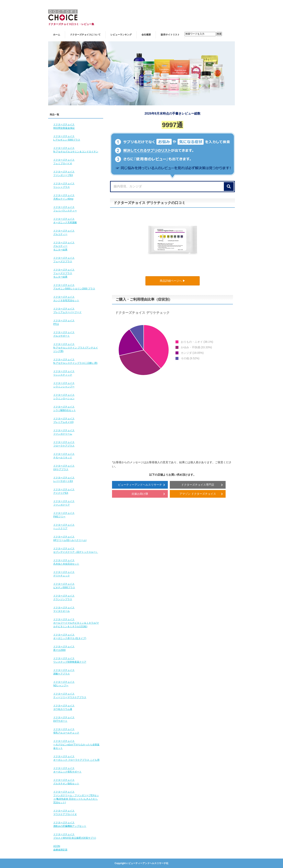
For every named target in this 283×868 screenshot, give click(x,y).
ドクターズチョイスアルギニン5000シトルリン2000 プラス (74, 287)
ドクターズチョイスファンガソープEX (64, 173)
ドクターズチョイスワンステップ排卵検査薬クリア (70, 660)
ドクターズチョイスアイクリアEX (64, 491)
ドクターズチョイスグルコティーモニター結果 (64, 246)
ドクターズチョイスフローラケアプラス (64, 444)
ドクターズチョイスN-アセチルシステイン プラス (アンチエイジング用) (76, 348)
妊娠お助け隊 (140, 494)
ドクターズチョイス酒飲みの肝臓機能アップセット (70, 824)
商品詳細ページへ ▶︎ (173, 281)
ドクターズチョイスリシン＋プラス (64, 185)
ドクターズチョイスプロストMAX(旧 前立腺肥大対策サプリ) (75, 836)
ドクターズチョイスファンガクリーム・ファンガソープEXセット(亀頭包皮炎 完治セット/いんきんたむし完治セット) (76, 797)
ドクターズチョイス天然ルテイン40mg (64, 197)
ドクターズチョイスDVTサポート (64, 719)
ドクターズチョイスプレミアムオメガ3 (64, 420)
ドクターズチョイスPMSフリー (64, 515)
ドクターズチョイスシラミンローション (64, 397)
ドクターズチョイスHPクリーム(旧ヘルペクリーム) (70, 538)
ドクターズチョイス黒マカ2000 (64, 648)
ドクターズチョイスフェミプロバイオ (64, 162)
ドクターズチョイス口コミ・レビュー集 (71, 24)
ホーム (57, 35)
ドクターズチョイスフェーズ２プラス (64, 260)
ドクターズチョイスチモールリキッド (64, 456)
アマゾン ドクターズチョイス (198, 494)
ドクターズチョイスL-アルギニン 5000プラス (67, 138)
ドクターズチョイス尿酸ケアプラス (64, 672)
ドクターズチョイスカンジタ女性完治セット (66, 299)
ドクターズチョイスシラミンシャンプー (64, 385)
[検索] (229, 187)
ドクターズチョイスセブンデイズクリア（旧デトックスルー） (76, 550)
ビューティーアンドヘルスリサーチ (140, 485)
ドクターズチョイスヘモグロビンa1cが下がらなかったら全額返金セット (76, 745)
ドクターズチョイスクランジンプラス (64, 598)
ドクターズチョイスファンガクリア (64, 503)
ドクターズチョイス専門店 (198, 485)
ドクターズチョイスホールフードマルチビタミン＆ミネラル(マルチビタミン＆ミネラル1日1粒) (76, 623)
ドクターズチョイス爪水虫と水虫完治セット (66, 562)
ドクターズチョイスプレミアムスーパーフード (67, 310)
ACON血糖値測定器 (60, 848)
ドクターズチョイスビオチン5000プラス (64, 586)
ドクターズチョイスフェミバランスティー (65, 209)
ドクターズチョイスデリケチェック (64, 574)
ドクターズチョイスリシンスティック (64, 373)
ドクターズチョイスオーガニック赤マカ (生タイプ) (70, 636)
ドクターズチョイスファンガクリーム (64, 432)
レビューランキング (121, 35)
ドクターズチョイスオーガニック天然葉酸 (65, 221)
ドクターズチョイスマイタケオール (64, 609)
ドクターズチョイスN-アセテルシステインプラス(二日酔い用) (75, 361)
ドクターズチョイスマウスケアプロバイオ (65, 812)
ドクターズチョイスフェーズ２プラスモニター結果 (64, 273)
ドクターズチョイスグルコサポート (64, 334)
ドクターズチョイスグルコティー (64, 233)
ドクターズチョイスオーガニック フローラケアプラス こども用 (76, 758)
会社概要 (146, 35)
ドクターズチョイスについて (85, 35)
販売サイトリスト (170, 35)
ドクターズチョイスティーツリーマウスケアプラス (70, 696)
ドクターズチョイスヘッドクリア (64, 527)
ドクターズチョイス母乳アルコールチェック (66, 731)
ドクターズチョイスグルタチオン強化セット (66, 782)
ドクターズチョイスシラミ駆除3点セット (65, 409)
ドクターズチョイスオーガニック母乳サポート (67, 770)
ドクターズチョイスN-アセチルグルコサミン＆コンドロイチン (76, 150)
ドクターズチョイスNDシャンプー (64, 684)
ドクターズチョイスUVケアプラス (64, 468)
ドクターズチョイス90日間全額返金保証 (64, 126)
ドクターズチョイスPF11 (64, 322)
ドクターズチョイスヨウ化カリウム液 (64, 707)
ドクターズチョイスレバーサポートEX (64, 479)
